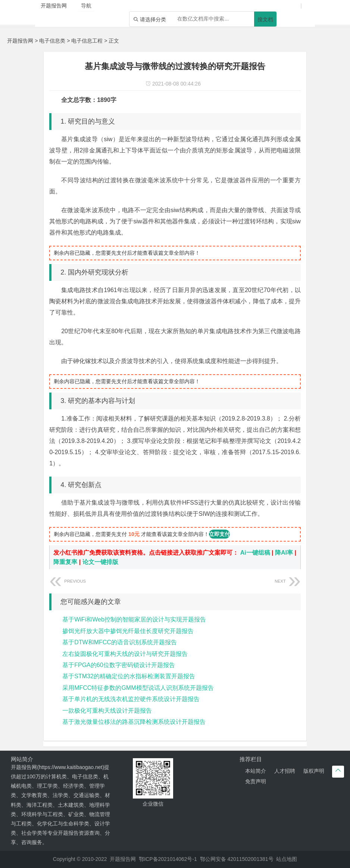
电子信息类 (52, 41)
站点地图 (287, 859)
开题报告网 (20, 41)
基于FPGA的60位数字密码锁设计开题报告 (118, 665)
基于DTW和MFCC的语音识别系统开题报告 (120, 642)
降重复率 (65, 562)
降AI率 (284, 553)
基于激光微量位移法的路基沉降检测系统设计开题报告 (134, 722)
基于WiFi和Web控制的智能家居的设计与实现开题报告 (134, 619)
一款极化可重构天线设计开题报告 (107, 711)
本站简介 (256, 771)
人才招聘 (285, 771)
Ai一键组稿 (255, 553)
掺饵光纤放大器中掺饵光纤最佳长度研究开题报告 (128, 631)
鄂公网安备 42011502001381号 (237, 859)
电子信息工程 (87, 41)
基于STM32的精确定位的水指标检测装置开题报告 (129, 676)
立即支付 (219, 534)
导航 (86, 6)
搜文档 (265, 19)
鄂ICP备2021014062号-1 (168, 859)
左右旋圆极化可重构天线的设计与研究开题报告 (125, 654)
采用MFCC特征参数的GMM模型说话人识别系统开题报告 (138, 688)
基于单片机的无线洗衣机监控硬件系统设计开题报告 (131, 699)
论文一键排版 (100, 562)
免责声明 (256, 781)
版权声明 (314, 771)
